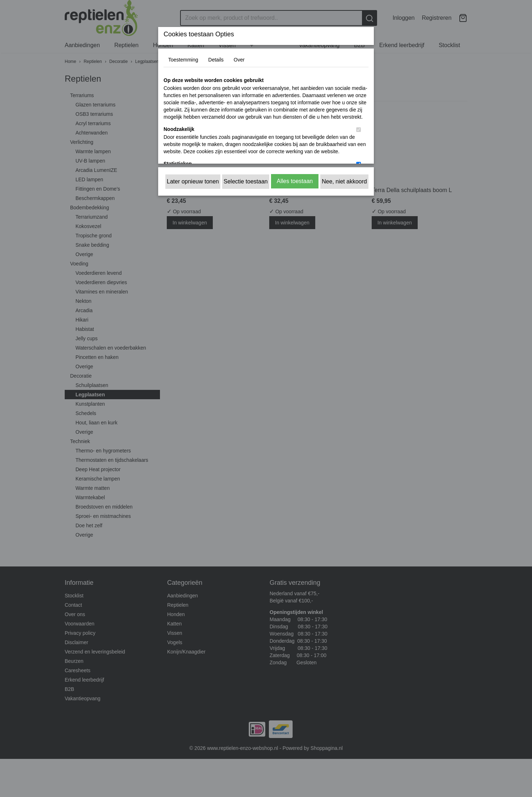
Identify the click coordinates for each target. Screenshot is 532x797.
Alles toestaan (295, 181)
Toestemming (183, 60)
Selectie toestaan (246, 181)
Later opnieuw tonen (193, 181)
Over (239, 60)
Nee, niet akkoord (344, 181)
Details (216, 60)
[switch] (359, 130)
